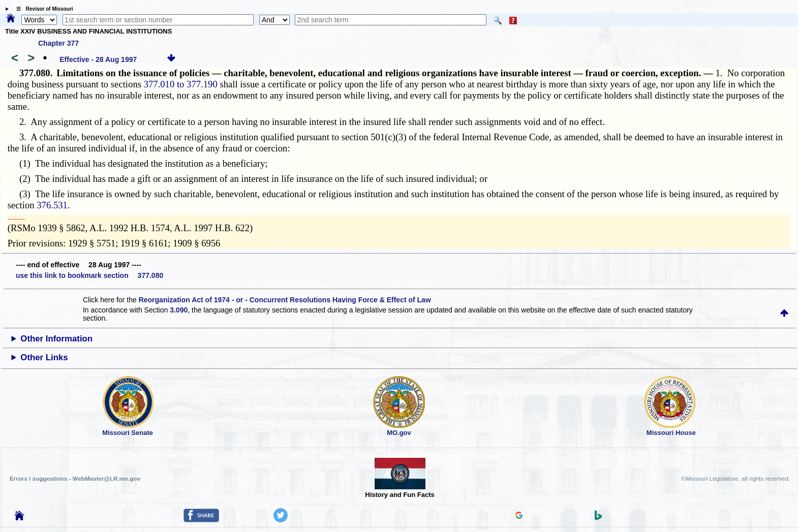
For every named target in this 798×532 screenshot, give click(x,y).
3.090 (179, 310)
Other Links (44, 357)
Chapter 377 (58, 43)
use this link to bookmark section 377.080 (89, 275)
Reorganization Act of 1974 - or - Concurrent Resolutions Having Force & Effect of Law (285, 300)
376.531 (52, 205)
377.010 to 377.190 (181, 84)
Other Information (56, 339)
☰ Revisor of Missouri (42, 9)
